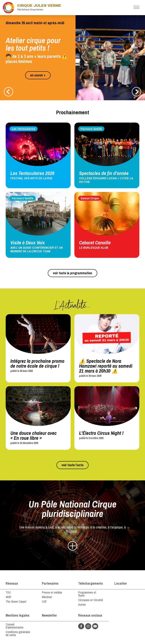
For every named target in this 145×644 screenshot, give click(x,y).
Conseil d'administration (15, 626)
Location (121, 583)
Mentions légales (18, 615)
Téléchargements (91, 583)
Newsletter (49, 615)
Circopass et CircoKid (91, 600)
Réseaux (12, 583)
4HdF (9, 597)
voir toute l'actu (72, 465)
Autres (82, 604)
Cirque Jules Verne (32, 7)
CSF (44, 601)
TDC (8, 592)
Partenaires (50, 583)
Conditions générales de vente (18, 633)
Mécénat (47, 597)
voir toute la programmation (72, 273)
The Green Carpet (16, 601)
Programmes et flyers (87, 594)
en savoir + (38, 75)
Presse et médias (52, 592)
